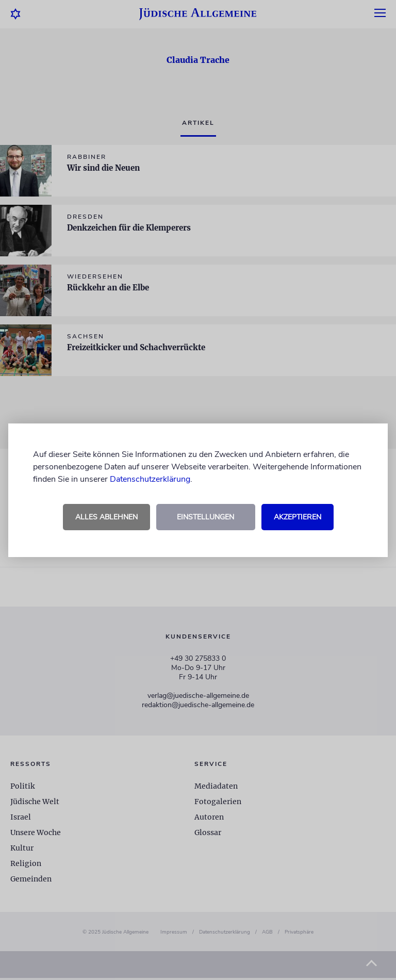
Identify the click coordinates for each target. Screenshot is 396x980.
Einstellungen (205, 517)
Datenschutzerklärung (150, 479)
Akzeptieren (298, 517)
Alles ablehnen (106, 517)
